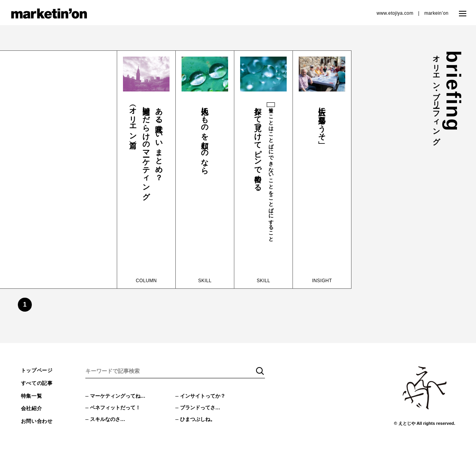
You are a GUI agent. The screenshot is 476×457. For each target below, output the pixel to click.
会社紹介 (32, 411)
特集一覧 (32, 398)
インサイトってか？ (204, 397)
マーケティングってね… (120, 397)
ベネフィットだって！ (117, 409)
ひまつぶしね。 (199, 421)
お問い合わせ (38, 425)
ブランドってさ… (202, 409)
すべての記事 (38, 385)
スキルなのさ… (109, 421)
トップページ (38, 371)
